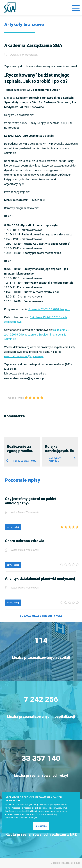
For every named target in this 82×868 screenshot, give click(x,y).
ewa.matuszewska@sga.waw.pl (24, 356)
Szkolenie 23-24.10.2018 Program (49, 309)
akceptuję (41, 826)
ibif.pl (77, 863)
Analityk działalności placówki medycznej (40, 579)
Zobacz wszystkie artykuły (41, 616)
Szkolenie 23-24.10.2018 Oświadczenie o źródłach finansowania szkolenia (37, 334)
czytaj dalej (13, 527)
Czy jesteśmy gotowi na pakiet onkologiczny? (31, 501)
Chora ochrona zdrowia (25, 541)
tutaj (34, 811)
